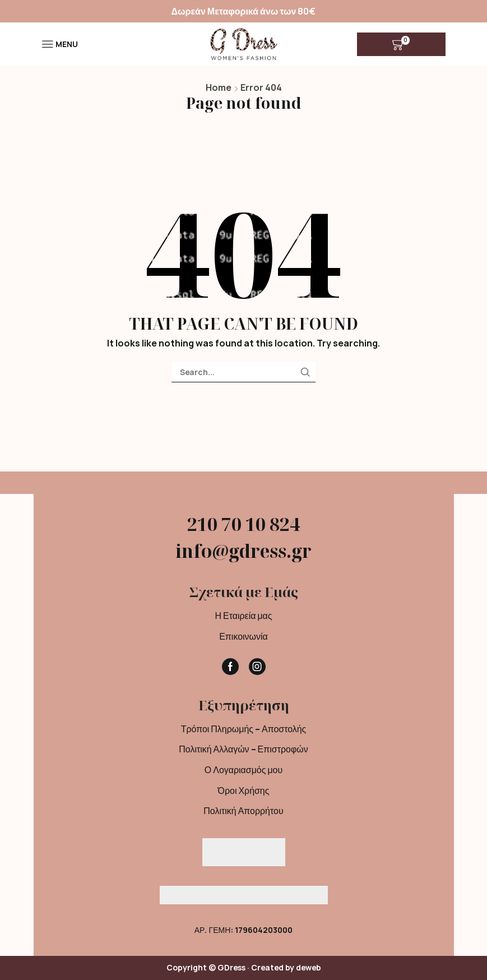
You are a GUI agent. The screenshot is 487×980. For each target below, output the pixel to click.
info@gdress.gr (243, 551)
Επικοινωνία (243, 636)
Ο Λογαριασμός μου (243, 770)
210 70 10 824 (243, 524)
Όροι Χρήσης (244, 791)
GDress (231, 967)
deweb (309, 967)
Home (219, 87)
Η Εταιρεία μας (243, 616)
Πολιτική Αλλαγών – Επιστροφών (243, 749)
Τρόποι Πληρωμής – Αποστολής (244, 729)
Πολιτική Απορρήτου (243, 811)
